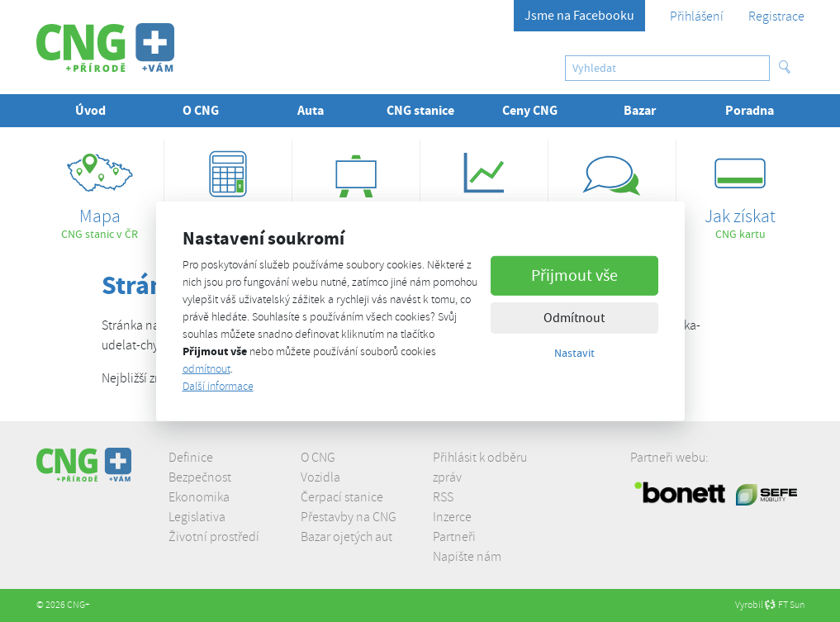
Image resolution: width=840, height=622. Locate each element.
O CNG (318, 458)
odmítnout (206, 369)
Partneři (454, 537)
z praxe (356, 190)
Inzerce (452, 517)
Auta (311, 110)
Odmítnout (574, 318)
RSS (443, 497)
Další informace (218, 386)
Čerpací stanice (342, 497)
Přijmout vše (574, 275)
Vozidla (320, 477)
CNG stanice (420, 110)
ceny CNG (484, 190)
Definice (191, 458)
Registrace (776, 17)
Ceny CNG (530, 110)
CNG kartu (740, 190)
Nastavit (574, 353)
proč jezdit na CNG (612, 190)
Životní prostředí (214, 537)
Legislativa (197, 517)
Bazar (640, 110)
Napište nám (467, 557)
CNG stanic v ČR (100, 190)
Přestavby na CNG (349, 517)
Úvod (90, 110)
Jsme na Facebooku (579, 16)
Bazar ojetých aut (346, 537)
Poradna (750, 110)
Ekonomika (199, 497)
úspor (228, 190)
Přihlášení (697, 17)
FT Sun (785, 605)
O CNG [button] (201, 110)
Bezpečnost (200, 477)
